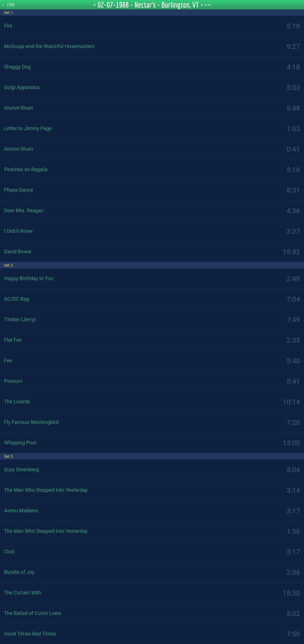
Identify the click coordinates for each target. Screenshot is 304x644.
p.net (208, 5)
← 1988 (8, 5)
